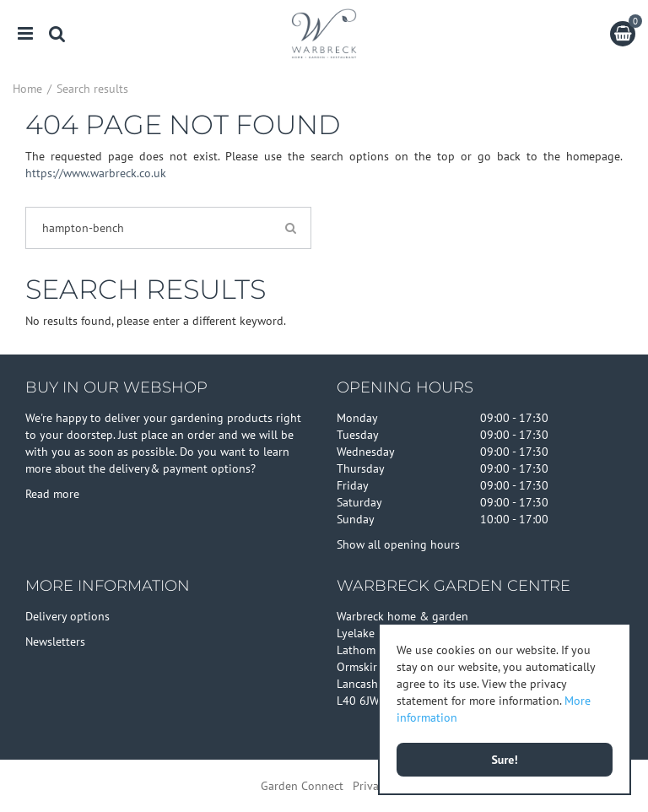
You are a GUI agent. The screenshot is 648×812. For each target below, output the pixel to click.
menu (25, 34)
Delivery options (67, 616)
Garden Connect (302, 786)
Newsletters (55, 641)
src (57, 34)
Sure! (504, 760)
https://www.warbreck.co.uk (96, 173)
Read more (52, 494)
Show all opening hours (398, 544)
